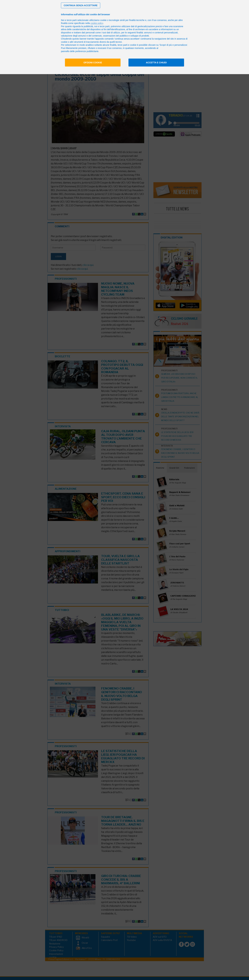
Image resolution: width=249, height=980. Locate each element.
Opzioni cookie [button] (93, 63)
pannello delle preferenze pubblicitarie (80, 51)
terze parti (105, 26)
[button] (81, 5)
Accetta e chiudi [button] (156, 63)
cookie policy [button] (97, 23)
